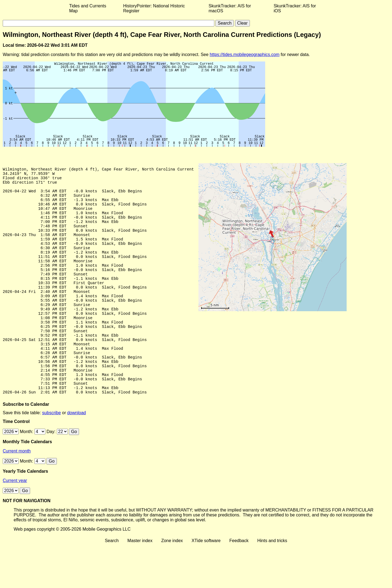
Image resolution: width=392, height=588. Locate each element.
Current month (17, 494)
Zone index (172, 583)
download (77, 455)
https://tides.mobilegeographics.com (245, 55)
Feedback (239, 583)
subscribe (51, 455)
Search (112, 583)
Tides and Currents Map (88, 8)
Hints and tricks (272, 583)
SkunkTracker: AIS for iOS (295, 8)
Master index (140, 583)
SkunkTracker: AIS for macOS (230, 8)
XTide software (206, 583)
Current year (15, 523)
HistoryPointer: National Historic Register (154, 8)
